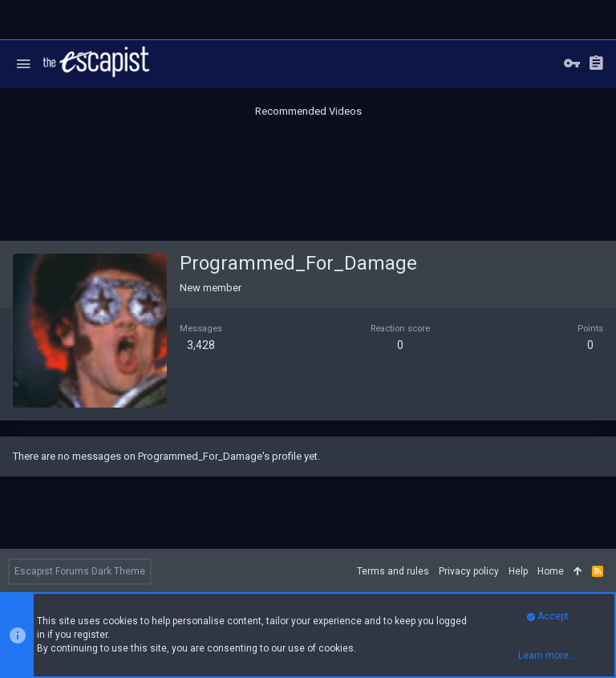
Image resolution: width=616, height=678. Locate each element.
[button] (23, 64)
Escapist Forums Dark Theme (80, 571)
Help (518, 571)
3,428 (201, 345)
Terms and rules (393, 571)
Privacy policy (469, 571)
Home (551, 571)
